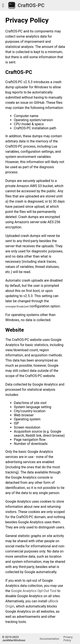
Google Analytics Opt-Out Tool (34, 591)
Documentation (49, 639)
